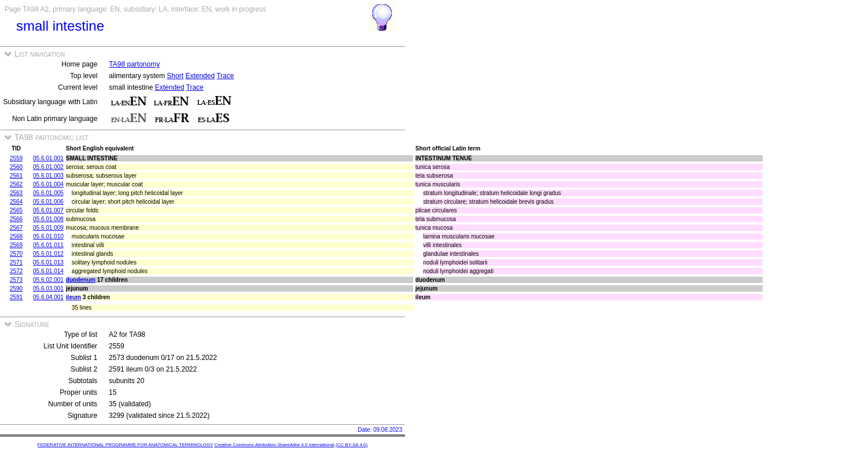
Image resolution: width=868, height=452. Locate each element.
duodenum (81, 280)
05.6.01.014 (48, 271)
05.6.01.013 (48, 262)
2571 (16, 262)
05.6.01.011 (48, 245)
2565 (16, 210)
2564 (16, 202)
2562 (16, 184)
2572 (16, 271)
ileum (73, 297)
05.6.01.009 (48, 228)
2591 (16, 297)
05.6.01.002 (48, 167)
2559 (16, 158)
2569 (16, 245)
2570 (16, 254)
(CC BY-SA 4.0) (352, 445)
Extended (200, 76)
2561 (16, 176)
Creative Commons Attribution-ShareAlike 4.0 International (274, 445)
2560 (16, 167)
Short (175, 76)
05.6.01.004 (48, 184)
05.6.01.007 (48, 210)
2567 (16, 228)
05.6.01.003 (48, 176)
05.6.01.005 (48, 193)
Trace (225, 76)
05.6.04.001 (48, 297)
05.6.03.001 (48, 289)
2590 (16, 289)
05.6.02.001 (48, 280)
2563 (16, 193)
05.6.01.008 (48, 219)
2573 (16, 280)
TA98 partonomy (134, 64)
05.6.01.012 (48, 254)
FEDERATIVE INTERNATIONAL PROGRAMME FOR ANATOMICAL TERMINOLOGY (125, 445)
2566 (16, 219)
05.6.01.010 (48, 236)
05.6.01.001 (48, 158)
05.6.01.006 (48, 202)
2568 (16, 236)
